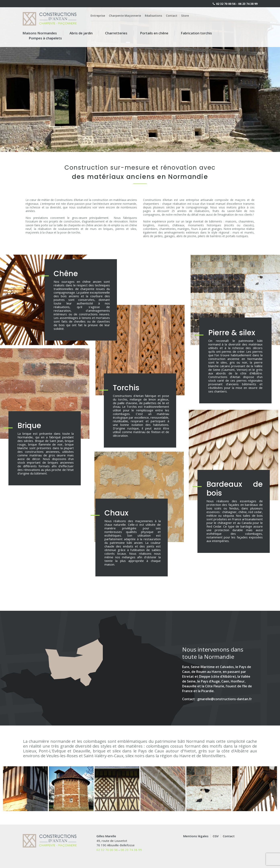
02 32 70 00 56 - (227, 4)
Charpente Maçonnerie (125, 16)
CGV (216, 836)
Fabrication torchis (196, 33)
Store (185, 16)
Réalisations (153, 16)
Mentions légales (196, 836)
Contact (172, 16)
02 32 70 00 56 (107, 850)
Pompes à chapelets (45, 38)
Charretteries (116, 33)
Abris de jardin (81, 33)
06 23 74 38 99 (248, 4)
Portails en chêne (154, 33)
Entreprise (98, 16)
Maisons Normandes (40, 33)
